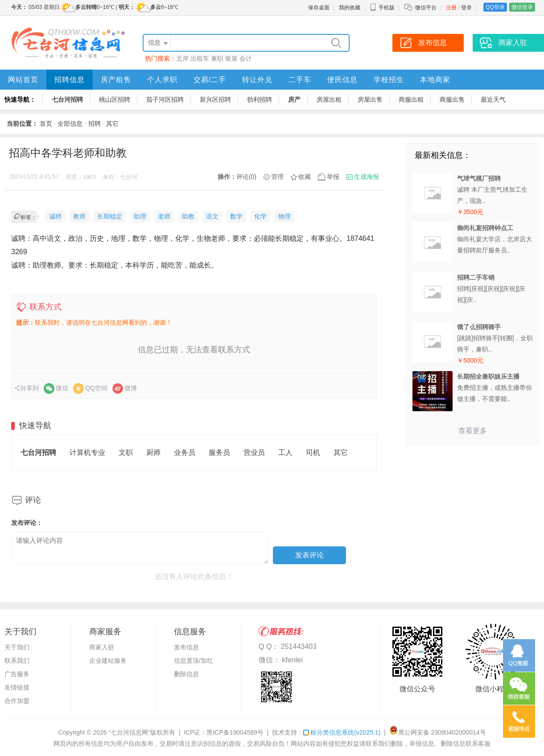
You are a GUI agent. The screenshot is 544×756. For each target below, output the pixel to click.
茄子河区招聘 (165, 99)
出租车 (200, 58)
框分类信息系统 (342, 732)
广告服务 (17, 674)
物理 (284, 216)
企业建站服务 (108, 661)
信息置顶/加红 (194, 661)
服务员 (219, 452)
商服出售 (452, 99)
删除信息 (186, 674)
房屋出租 (329, 99)
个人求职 (162, 80)
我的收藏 (350, 8)
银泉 (231, 58)
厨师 (153, 452)
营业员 (254, 452)
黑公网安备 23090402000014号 (438, 732)
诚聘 (55, 216)
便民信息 (342, 80)
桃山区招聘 (115, 99)
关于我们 (17, 647)
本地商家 (435, 80)
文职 (126, 452)
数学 (236, 216)
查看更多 (473, 431)
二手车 (300, 80)
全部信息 (70, 124)
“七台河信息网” (130, 732)
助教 (188, 216)
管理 (277, 177)
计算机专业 (87, 452)
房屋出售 (370, 99)
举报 (333, 177)
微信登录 (522, 7)
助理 (140, 216)
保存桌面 (319, 8)
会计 (246, 58)
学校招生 (389, 80)
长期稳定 (110, 216)
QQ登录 (495, 7)
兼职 (217, 58)
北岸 (182, 58)
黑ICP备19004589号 (235, 732)
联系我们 (17, 661)
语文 (212, 216)
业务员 (185, 452)
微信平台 (426, 8)
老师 (164, 216)
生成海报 (367, 177)
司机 (313, 452)
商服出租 (411, 99)
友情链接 (17, 687)
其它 (112, 124)
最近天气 (493, 99)
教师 (79, 216)
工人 (285, 452)
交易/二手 (210, 80)
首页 (46, 124)
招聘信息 (70, 80)
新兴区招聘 (215, 99)
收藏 (305, 177)
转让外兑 (257, 80)
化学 (260, 216)
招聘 (95, 124)
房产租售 (116, 80)
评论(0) (246, 177)
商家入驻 (102, 647)
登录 (466, 8)
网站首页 (23, 80)
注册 (451, 8)
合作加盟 (17, 701)
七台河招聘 (67, 99)
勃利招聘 (260, 99)
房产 (294, 99)
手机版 (382, 8)
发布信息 (186, 647)
